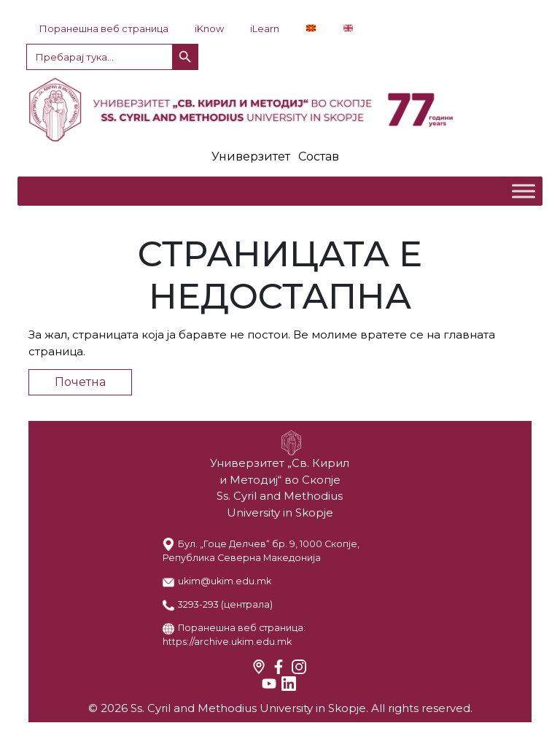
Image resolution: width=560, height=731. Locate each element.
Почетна (80, 382)
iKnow (209, 28)
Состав (319, 156)
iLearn (265, 28)
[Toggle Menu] (524, 191)
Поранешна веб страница (104, 28)
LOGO (280, 109)
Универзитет (251, 156)
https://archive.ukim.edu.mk (227, 642)
